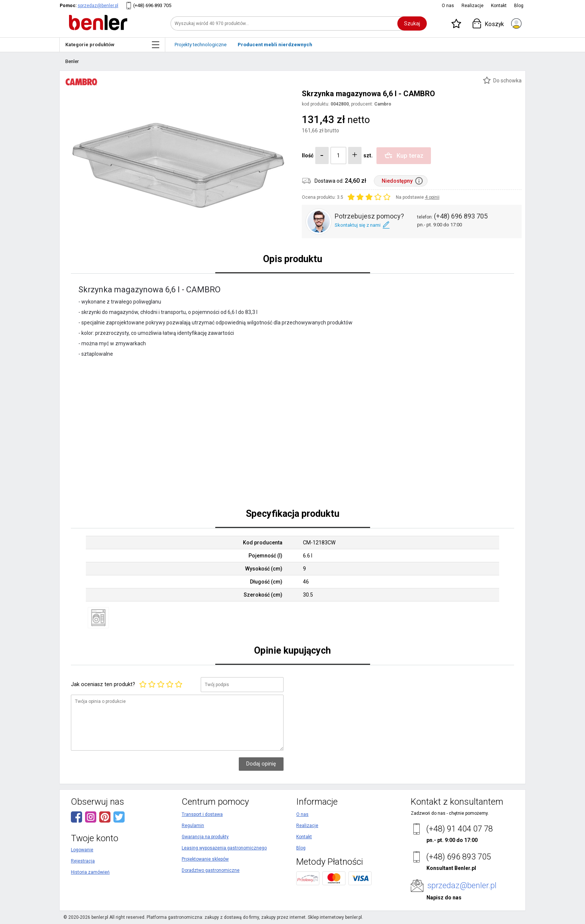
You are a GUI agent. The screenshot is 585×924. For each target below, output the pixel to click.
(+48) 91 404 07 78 (459, 829)
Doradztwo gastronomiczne (211, 870)
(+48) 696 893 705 (152, 5)
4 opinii (432, 197)
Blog (519, 6)
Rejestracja (83, 861)
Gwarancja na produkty (205, 837)
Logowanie (82, 850)
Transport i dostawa (202, 814)
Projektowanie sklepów (205, 859)
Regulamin (193, 826)
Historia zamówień (90, 872)
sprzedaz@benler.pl (98, 6)
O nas (448, 6)
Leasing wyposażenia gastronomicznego (224, 848)
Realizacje (473, 6)
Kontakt (499, 6)
